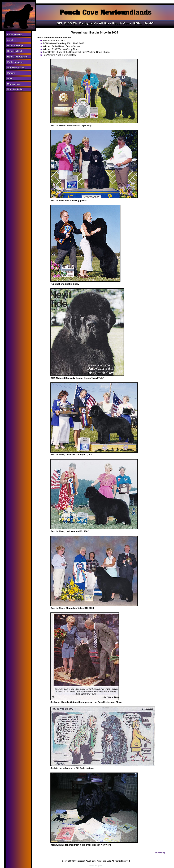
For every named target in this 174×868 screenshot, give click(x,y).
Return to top (160, 853)
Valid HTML (93, 866)
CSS (101, 866)
